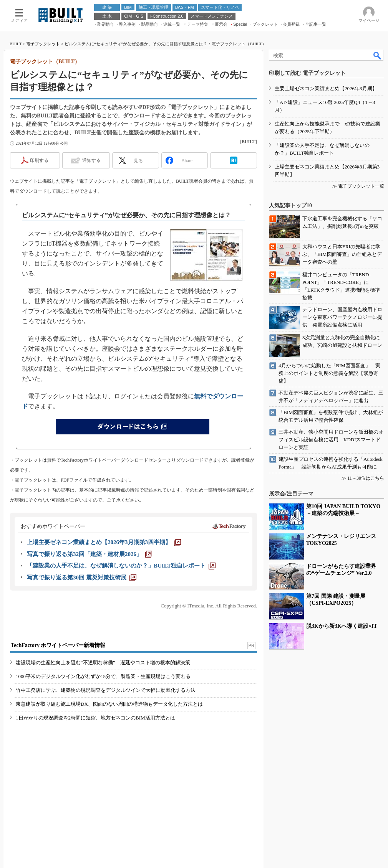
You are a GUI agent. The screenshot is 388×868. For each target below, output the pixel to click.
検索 (378, 55)
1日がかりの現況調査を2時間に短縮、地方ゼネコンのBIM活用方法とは (95, 718)
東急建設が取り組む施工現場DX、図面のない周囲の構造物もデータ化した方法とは (109, 704)
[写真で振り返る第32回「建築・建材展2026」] (90, 554)
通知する (91, 160)
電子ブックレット (43, 44)
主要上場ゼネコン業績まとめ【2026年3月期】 (326, 88)
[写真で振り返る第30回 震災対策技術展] (82, 578)
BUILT (16, 44)
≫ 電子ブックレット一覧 (358, 186)
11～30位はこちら (366, 478)
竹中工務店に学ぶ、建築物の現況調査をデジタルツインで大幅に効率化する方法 (106, 690)
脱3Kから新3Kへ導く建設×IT (342, 626)
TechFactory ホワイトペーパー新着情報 (58, 645)
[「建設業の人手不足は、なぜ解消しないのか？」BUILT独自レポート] (121, 566)
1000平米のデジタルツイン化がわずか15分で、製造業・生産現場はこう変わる (103, 676)
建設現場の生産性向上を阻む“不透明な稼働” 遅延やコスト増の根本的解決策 (103, 663)
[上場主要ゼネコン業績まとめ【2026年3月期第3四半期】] (104, 542)
